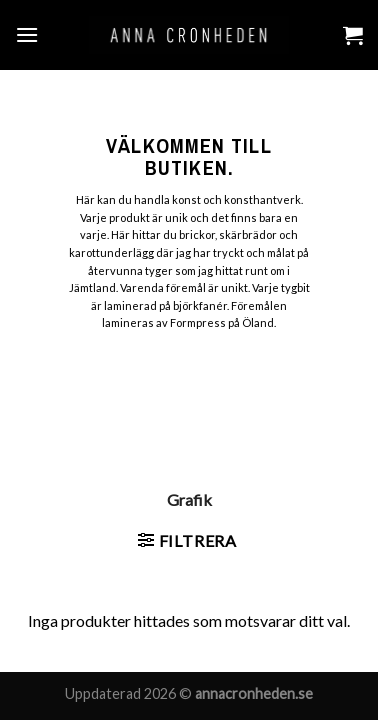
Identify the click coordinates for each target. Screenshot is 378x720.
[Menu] (27, 34)
